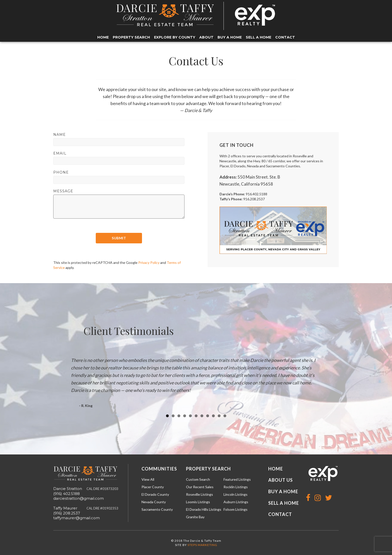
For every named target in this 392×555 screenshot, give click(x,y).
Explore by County (175, 37)
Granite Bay (195, 517)
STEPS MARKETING (202, 545)
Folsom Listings (235, 509)
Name (59, 135)
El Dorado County (155, 494)
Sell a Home (258, 37)
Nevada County (154, 502)
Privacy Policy (149, 262)
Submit (119, 238)
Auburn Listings (236, 502)
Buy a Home (230, 37)
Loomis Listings (198, 502)
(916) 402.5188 (66, 494)
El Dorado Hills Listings (204, 509)
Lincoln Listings (235, 494)
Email (60, 153)
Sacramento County (157, 509)
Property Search (131, 37)
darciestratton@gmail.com (78, 498)
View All (148, 479)
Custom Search (198, 479)
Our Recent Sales (200, 487)
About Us (280, 480)
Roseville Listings (199, 494)
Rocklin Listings (236, 487)
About (206, 37)
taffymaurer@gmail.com (76, 518)
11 (225, 416)
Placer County (153, 487)
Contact (285, 37)
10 (219, 416)
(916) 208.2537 (67, 513)
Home (103, 37)
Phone (61, 172)
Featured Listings (237, 479)
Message (63, 191)
